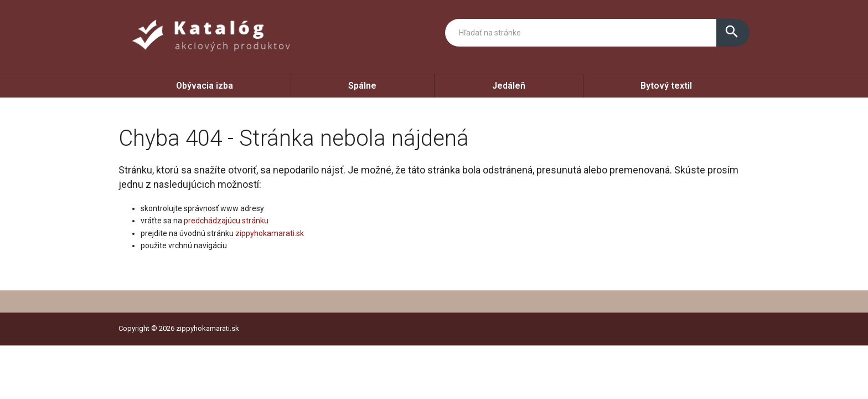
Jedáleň (509, 86)
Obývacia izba (205, 86)
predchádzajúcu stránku (226, 221)
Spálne (362, 86)
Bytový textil (666, 86)
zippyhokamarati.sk (270, 233)
